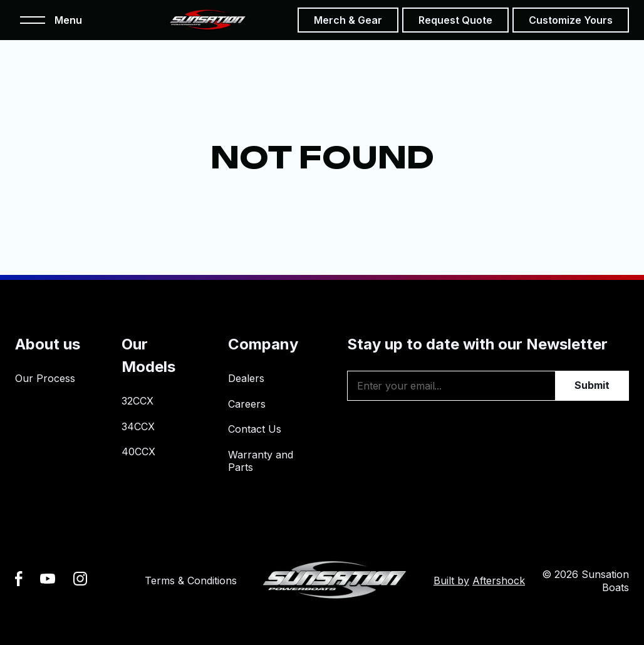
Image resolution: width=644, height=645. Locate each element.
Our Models (148, 355)
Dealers (246, 378)
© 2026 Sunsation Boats (585, 581)
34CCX (138, 426)
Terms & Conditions (191, 580)
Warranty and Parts (261, 461)
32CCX (138, 401)
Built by (479, 581)
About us (48, 344)
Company (263, 344)
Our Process (45, 378)
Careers (247, 404)
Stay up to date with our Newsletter (477, 344)
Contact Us (255, 429)
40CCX (138, 452)
